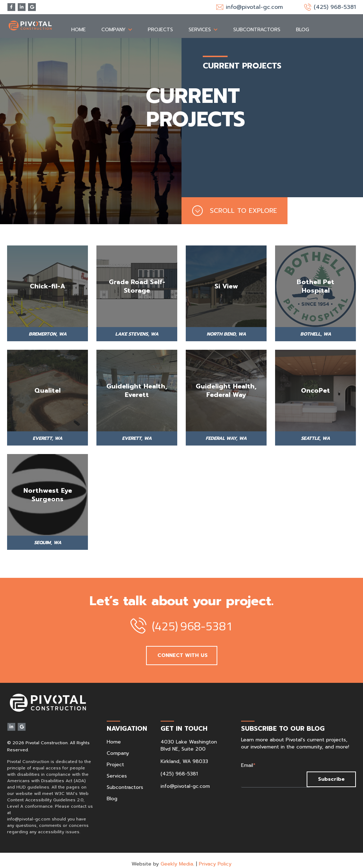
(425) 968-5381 (335, 7)
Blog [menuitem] (303, 22)
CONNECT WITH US (182, 648)
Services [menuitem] (200, 22)
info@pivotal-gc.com (254, 7)
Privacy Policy (215, 856)
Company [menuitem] (113, 22)
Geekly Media (177, 856)
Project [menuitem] (115, 757)
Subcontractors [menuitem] (257, 22)
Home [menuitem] (79, 22)
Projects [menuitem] (160, 22)
